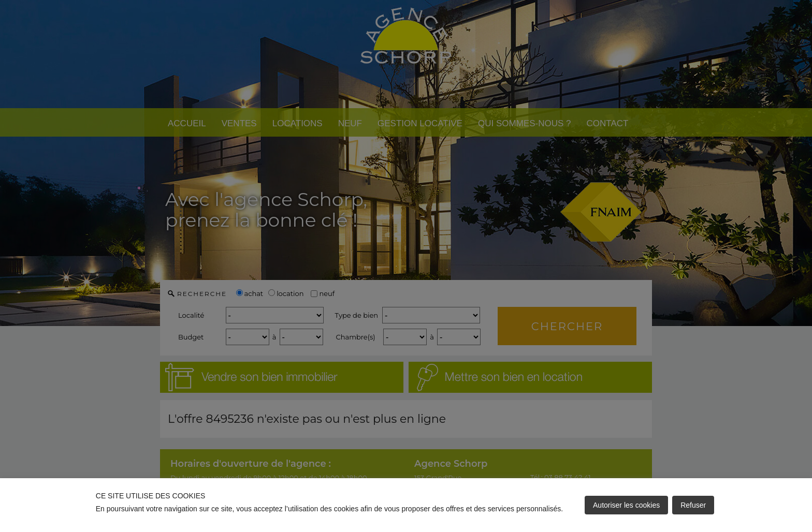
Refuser (693, 505)
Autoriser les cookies (626, 505)
